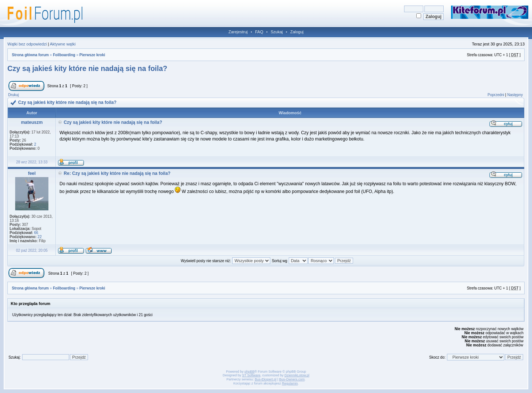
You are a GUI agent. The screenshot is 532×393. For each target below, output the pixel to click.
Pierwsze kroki (92, 55)
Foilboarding (64, 55)
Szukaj (277, 32)
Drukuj (13, 95)
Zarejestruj (238, 32)
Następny (515, 95)
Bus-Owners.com (292, 379)
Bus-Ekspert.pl (266, 379)
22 (40, 237)
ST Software (251, 375)
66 (36, 233)
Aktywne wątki (63, 44)
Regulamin (290, 383)
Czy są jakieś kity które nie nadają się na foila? (87, 68)
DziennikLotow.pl (297, 375)
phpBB (249, 372)
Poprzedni (496, 95)
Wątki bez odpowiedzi (27, 44)
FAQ (259, 32)
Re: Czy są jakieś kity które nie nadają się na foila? (117, 173)
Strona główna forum (30, 55)
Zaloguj (297, 32)
